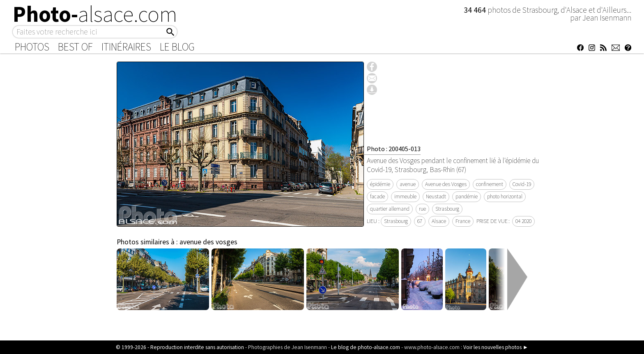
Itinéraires (126, 47)
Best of (75, 47)
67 (420, 221)
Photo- (95, 14)
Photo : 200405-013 (394, 149)
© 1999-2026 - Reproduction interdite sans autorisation (180, 347)
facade (377, 197)
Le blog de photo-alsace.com (366, 347)
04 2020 (523, 221)
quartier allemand (390, 209)
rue (422, 209)
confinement (490, 184)
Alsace (439, 221)
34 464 (476, 10)
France (463, 221)
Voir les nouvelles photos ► (496, 347)
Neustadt (436, 197)
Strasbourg (447, 209)
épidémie (380, 184)
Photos (32, 47)
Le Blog (177, 47)
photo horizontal (505, 197)
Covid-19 (522, 184)
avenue (408, 184)
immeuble (405, 197)
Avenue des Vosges (446, 184)
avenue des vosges (208, 242)
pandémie (467, 197)
